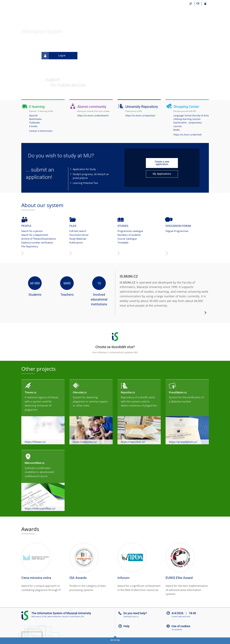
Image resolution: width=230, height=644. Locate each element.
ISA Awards (78, 578)
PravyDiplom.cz (178, 392)
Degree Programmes (177, 231)
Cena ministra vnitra (36, 578)
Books (177, 130)
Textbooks (35, 123)
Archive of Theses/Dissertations (39, 239)
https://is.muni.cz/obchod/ (188, 135)
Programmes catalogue (130, 231)
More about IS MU (39, 617)
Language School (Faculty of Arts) (191, 115)
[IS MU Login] (205, 4)
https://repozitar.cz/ (133, 442)
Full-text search (78, 231)
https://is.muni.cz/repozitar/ (140, 115)
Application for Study (84, 169)
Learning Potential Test (85, 183)
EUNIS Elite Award (179, 578)
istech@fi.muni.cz (131, 617)
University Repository (142, 107)
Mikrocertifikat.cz (35, 463)
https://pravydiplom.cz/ (183, 442)
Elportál (33, 115)
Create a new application (162, 163)
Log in (54, 56)
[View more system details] (205, 312)
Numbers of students (129, 235)
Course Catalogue (127, 239)
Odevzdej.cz (80, 392)
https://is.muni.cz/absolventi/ (93, 115)
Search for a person (32, 231)
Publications (76, 243)
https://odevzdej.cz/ (85, 442)
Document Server (79, 235)
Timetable (123, 243)
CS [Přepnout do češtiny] (198, 3)
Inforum (123, 578)
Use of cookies (181, 626)
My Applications (162, 174)
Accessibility (177, 630)
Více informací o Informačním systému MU (115, 342)
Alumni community (92, 107)
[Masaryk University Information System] (39, 15)
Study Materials (78, 239)
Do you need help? (135, 613)
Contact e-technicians (41, 131)
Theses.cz (31, 392)
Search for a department (35, 235)
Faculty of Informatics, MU (73, 617)
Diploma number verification (37, 243)
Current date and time (181, 617)
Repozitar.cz (128, 392)
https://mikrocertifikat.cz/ (40, 509)
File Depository (30, 246)
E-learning (37, 107)
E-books (33, 126)
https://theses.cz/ (35, 442)
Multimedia (35, 119)
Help (126, 626)
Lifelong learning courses (187, 119)
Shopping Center (186, 107)
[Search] (191, 4)
